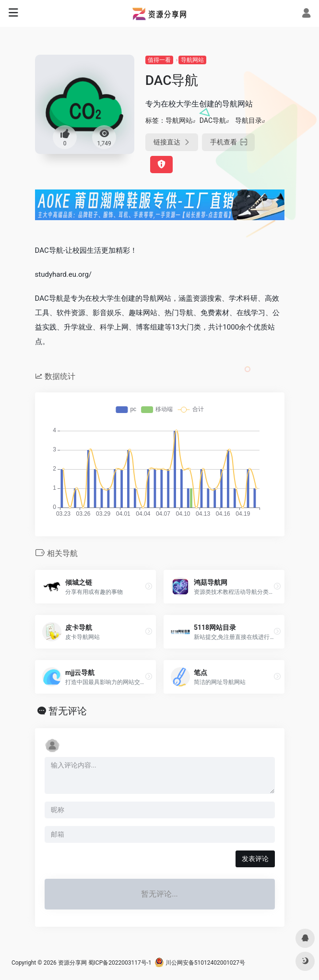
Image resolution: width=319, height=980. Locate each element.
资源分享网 (72, 963)
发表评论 (255, 859)
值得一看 (159, 60)
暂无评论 (68, 711)
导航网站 (192, 60)
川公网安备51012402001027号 (200, 963)
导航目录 (248, 120)
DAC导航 (213, 120)
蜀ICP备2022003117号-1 (120, 963)
